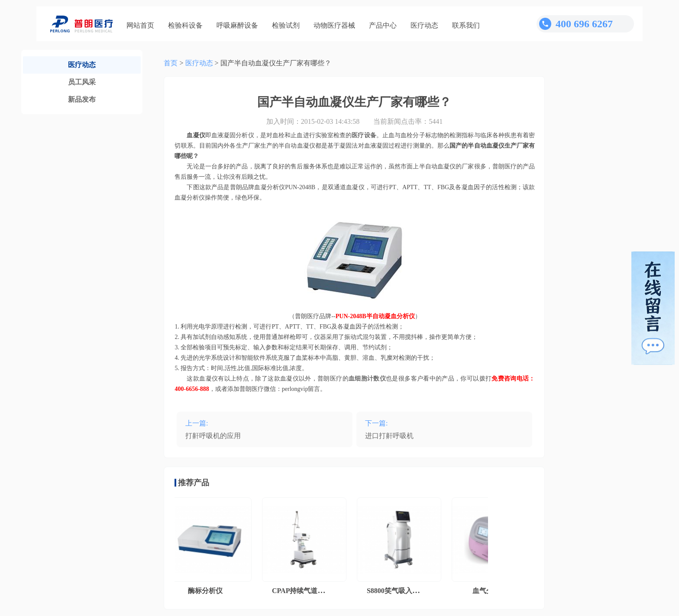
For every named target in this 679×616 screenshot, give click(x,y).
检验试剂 (286, 25)
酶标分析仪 (207, 591)
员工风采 (82, 82)
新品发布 (82, 99)
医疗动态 (424, 25)
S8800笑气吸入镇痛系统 (405, 591)
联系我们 (466, 25)
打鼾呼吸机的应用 (213, 436)
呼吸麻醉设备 (237, 25)
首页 (171, 63)
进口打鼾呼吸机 (389, 436)
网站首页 (140, 25)
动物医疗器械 (334, 25)
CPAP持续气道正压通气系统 (317, 591)
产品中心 (383, 25)
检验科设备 (185, 25)
